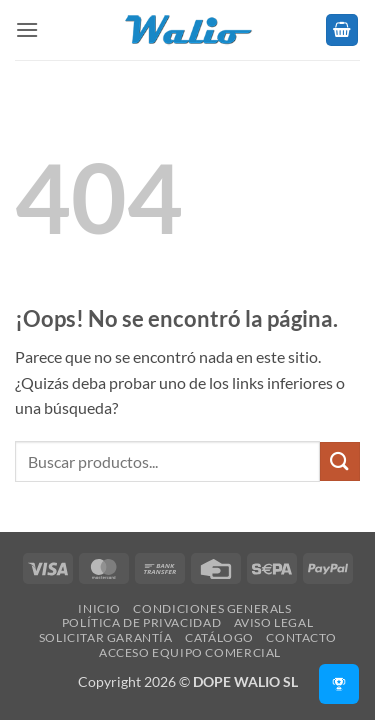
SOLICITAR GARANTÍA (106, 637)
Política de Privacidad (141, 622)
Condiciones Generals (212, 608)
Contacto (301, 637)
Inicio (99, 608)
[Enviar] (340, 461)
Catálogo (219, 637)
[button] (27, 29)
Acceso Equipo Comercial (190, 652)
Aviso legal (274, 622)
